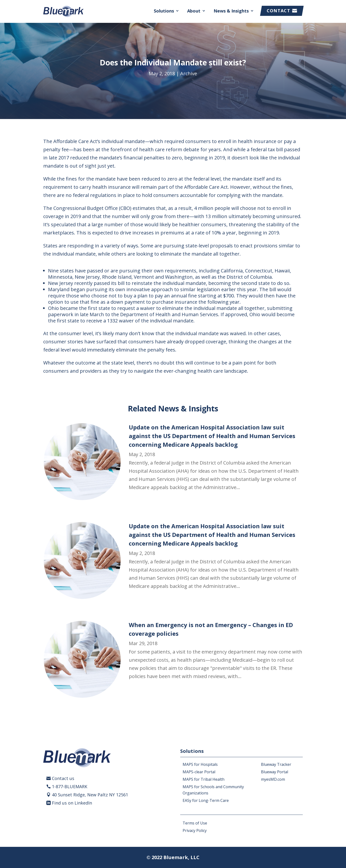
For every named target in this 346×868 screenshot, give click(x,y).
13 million (216, 216)
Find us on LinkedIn (72, 803)
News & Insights (231, 11)
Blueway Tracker (276, 764)
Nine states (61, 271)
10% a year (224, 233)
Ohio (53, 308)
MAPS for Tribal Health (204, 779)
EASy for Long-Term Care (206, 800)
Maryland (59, 289)
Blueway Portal (275, 772)
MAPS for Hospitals (200, 764)
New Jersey (61, 283)
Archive (189, 73)
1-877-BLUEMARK (70, 786)
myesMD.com (273, 779)
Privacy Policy (195, 830)
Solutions (164, 11)
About (194, 11)
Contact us (63, 778)
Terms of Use (195, 823)
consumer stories (63, 342)
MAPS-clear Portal (199, 772)
